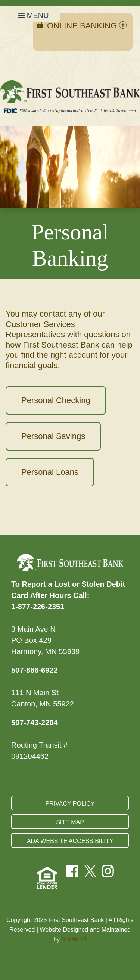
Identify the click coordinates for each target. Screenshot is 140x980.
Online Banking (87, 26)
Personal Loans (50, 472)
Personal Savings (53, 436)
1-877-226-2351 (38, 607)
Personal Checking (56, 400)
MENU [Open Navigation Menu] (33, 15)
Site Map (70, 822)
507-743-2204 (35, 723)
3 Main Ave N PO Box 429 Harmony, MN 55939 (45, 640)
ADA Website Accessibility (70, 841)
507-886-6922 (35, 670)
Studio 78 (74, 939)
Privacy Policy (70, 804)
